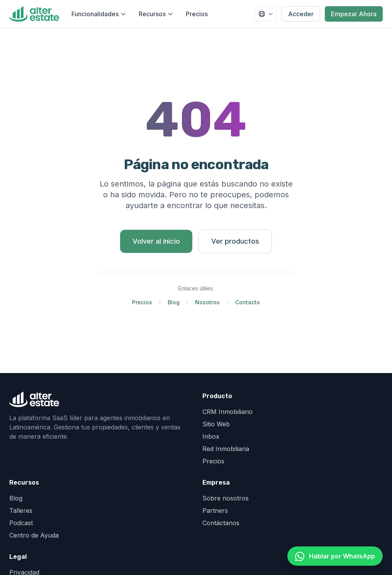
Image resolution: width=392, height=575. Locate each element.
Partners (215, 511)
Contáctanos (221, 523)
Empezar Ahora (354, 14)
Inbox (211, 436)
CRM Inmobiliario (227, 412)
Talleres (21, 511)
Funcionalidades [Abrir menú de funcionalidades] (99, 14)
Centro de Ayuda (34, 535)
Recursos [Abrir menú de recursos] (156, 14)
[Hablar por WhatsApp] (335, 556)
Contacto (248, 302)
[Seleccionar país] (266, 14)
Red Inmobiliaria (226, 449)
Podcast (21, 523)
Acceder (301, 14)
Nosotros (207, 302)
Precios (197, 14)
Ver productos (235, 241)
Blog (174, 302)
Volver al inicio (156, 241)
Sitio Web (216, 424)
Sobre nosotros (226, 498)
